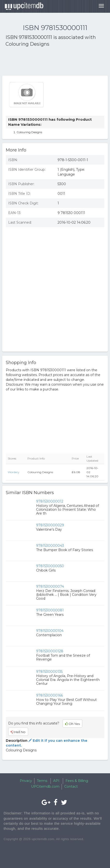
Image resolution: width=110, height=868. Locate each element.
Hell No (18, 732)
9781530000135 (49, 672)
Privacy (26, 781)
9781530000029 (50, 525)
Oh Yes (72, 724)
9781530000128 (50, 651)
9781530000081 (50, 610)
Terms (42, 781)
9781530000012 (50, 501)
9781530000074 (50, 586)
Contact (71, 786)
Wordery (14, 472)
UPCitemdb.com (45, 786)
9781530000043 (50, 546)
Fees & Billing (77, 781)
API (56, 781)
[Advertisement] (44, 62)
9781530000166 (49, 695)
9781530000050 (50, 566)
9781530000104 (50, 631)
